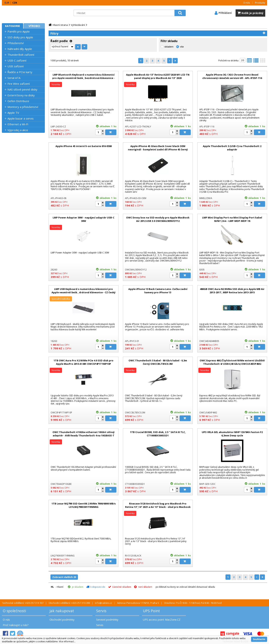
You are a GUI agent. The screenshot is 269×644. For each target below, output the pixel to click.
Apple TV (13, 113)
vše (182, 47)
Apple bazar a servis (21, 118)
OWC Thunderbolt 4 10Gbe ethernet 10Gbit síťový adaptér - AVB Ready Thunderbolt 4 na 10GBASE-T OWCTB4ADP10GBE (84, 435)
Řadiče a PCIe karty (20, 72)
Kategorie (13, 26)
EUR (7, 3)
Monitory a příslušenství (23, 107)
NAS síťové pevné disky (22, 89)
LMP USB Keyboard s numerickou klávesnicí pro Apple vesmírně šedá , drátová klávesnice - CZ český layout (84, 292)
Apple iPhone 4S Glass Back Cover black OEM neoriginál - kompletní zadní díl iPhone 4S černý (158, 148)
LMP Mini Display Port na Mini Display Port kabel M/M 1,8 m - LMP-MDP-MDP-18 (232, 219)
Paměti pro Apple (19, 31)
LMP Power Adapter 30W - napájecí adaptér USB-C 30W (84, 219)
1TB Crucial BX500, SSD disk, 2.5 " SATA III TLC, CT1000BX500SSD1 (158, 434)
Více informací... (67, 641)
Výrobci (34, 26)
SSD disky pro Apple (20, 37)
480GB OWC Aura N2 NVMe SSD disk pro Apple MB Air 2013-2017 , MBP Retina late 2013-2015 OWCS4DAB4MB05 (232, 292)
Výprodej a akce (18, 130)
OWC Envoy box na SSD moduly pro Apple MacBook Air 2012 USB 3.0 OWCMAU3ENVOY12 (158, 219)
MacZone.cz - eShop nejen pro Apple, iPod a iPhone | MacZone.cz (25, 13)
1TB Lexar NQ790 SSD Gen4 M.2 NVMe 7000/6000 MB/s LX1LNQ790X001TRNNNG (84, 505)
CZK (15, 3)
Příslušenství (16, 43)
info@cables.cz (103, 603)
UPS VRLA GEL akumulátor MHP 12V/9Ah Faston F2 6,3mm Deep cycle (232, 434)
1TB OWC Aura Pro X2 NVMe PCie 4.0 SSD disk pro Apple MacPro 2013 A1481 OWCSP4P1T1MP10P (84, 362)
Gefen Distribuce (18, 101)
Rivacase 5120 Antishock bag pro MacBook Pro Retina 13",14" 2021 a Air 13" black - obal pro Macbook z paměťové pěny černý (158, 507)
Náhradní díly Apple (20, 49)
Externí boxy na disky (21, 95)
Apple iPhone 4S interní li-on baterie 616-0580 (84, 146)
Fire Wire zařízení (19, 84)
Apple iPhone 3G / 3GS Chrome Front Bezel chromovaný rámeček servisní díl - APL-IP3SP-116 (232, 76)
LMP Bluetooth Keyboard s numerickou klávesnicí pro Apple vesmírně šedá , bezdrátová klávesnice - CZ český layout (84, 78)
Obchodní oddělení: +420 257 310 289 (69, 603)
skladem (169, 47)
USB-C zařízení (17, 60)
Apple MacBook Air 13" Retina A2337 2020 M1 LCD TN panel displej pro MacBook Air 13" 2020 (158, 76)
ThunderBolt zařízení (21, 55)
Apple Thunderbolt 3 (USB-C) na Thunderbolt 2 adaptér (232, 148)
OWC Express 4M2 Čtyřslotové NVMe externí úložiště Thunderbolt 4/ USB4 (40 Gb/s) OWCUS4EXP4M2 (232, 362)
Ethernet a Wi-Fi (18, 124)
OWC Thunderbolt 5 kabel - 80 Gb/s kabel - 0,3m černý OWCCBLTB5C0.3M (158, 362)
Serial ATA (14, 78)
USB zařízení (16, 66)
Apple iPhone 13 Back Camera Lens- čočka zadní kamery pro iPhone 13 (158, 291)
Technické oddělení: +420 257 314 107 (23, 603)
